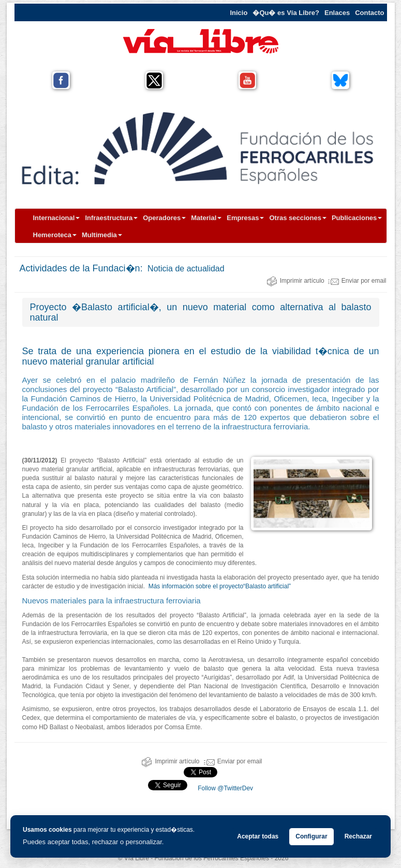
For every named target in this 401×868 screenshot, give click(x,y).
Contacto (369, 13)
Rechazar (358, 836)
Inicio (239, 13)
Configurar (311, 836)
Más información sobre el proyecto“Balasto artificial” (220, 586)
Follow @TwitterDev (225, 788)
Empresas (245, 218)
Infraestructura (111, 218)
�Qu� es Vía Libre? (286, 13)
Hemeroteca (55, 235)
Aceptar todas (258, 836)
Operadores (164, 218)
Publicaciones (357, 218)
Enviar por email (357, 281)
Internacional (57, 218)
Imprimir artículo (295, 281)
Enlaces (337, 13)
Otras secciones (298, 218)
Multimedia (102, 235)
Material (206, 218)
